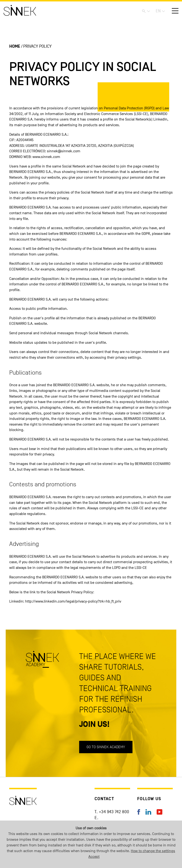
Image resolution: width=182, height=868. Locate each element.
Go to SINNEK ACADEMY (106, 747)
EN (158, 11)
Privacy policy (37, 46)
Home (15, 46)
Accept (94, 857)
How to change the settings (153, 851)
